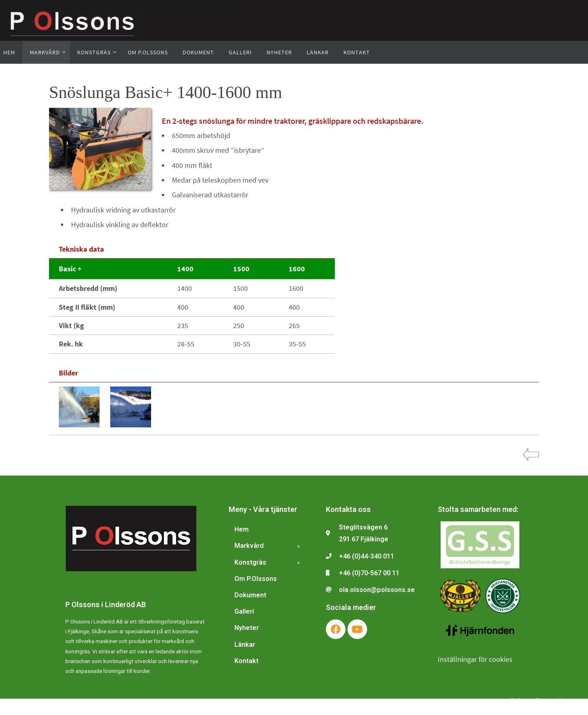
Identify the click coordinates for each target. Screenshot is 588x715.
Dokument (250, 595)
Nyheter (247, 628)
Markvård (269, 546)
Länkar (245, 645)
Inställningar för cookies (475, 659)
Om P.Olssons (256, 579)
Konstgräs (269, 563)
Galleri (244, 611)
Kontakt (246, 661)
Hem (242, 529)
